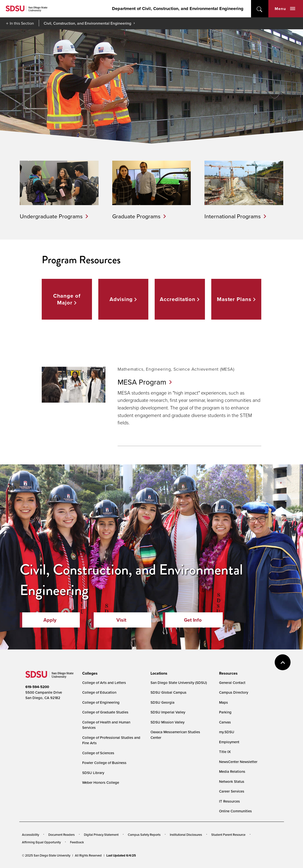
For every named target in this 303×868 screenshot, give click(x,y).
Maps (223, 702)
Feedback (77, 842)
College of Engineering (101, 702)
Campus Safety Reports (144, 835)
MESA (145, 382)
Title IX (225, 752)
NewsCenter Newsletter (238, 762)
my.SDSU (227, 732)
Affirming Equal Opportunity (41, 842)
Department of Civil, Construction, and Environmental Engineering (178, 9)
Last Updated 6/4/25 (121, 855)
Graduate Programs (136, 216)
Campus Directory (234, 692)
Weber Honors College (101, 782)
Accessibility (30, 835)
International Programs (233, 216)
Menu (285, 9)
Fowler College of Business (104, 763)
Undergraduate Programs (51, 216)
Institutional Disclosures (186, 835)
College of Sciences (98, 753)
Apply (50, 620)
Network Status (232, 781)
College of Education (99, 692)
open (260, 9)
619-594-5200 (37, 687)
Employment (229, 742)
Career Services (232, 791)
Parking (225, 712)
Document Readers (61, 835)
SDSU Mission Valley (167, 722)
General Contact (232, 683)
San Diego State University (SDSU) (179, 683)
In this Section (22, 23)
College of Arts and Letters (104, 683)
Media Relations (232, 771)
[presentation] (89, 673)
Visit (121, 620)
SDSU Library (93, 773)
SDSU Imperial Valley (168, 712)
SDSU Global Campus (168, 692)
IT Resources (229, 801)
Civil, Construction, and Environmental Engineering (87, 23)
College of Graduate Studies (105, 712)
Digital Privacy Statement (101, 835)
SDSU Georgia (162, 702)
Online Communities (235, 811)
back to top (283, 662)
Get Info (193, 620)
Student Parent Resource (228, 835)
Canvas (225, 722)
